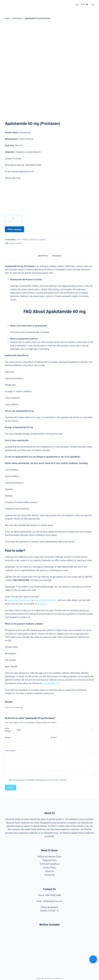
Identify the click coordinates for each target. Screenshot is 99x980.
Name (8, 736)
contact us (42, 603)
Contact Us (50, 872)
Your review (11, 749)
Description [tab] (43, 255)
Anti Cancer (23, 239)
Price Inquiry (15, 229)
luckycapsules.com (51, 682)
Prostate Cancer (38, 239)
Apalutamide (15, 243)
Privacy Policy (50, 865)
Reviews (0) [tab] (57, 255)
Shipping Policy (50, 858)
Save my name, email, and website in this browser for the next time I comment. (38, 778)
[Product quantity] (13, 218)
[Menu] (93, 5)
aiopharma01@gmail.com (19, 599)
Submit (11, 786)
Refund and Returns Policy (50, 855)
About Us (49, 869)
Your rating (8, 728)
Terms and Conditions (49, 862)
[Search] (77, 5)
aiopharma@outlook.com (46, 599)
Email (54, 736)
